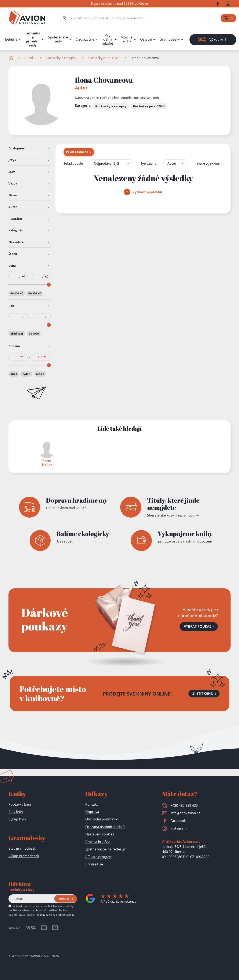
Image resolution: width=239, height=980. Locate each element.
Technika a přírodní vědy (33, 39)
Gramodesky (170, 39)
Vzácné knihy (127, 39)
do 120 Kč (17, 293)
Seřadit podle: (74, 163)
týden (26, 374)
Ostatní (146, 39)
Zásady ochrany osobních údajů (55, 915)
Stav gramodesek (22, 848)
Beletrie (11, 39)
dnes (14, 374)
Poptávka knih (20, 804)
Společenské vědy (58, 39)
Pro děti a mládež (108, 39)
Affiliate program (99, 857)
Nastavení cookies (100, 834)
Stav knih (16, 812)
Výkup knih (17, 819)
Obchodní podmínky (102, 819)
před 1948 (17, 334)
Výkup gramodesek (24, 856)
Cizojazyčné (85, 39)
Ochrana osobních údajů (105, 827)
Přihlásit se (94, 864)
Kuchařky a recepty (61, 58)
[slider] (49, 284)
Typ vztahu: (149, 163)
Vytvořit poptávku (143, 192)
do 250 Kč (35, 293)
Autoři (29, 58)
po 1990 (34, 334)
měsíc (40, 374)
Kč (23, 277)
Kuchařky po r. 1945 (103, 58)
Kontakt (92, 804)
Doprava (92, 812)
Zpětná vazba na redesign (106, 849)
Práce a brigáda (98, 842)
